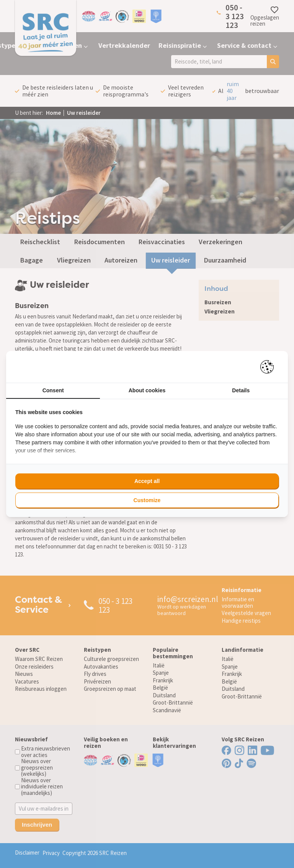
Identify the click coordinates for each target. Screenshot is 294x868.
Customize (147, 500)
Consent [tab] (53, 390)
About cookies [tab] (147, 390)
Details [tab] (241, 390)
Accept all (147, 481)
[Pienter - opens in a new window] (270, 367)
